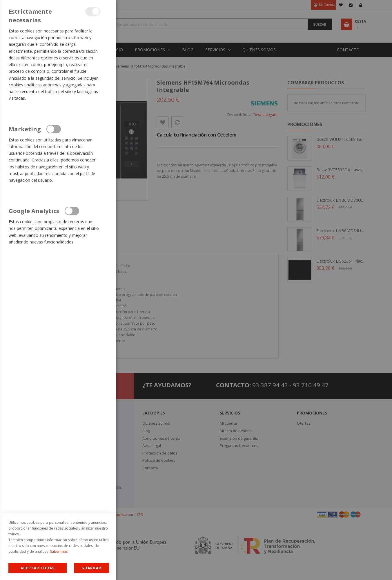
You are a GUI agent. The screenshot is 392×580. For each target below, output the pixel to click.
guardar (91, 568)
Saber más (59, 551)
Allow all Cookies (38, 568)
